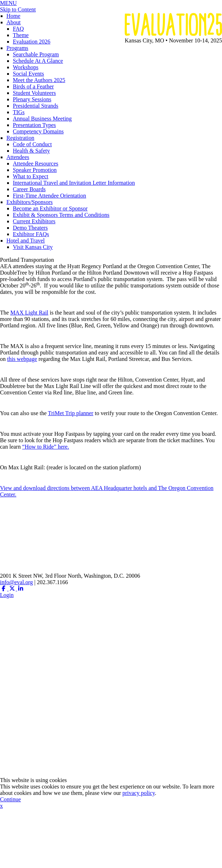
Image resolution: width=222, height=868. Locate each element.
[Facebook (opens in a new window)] (4, 589)
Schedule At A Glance (38, 61)
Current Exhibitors (34, 221)
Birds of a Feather (33, 86)
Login (7, 595)
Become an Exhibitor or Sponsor (50, 208)
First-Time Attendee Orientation (50, 196)
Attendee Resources (36, 164)
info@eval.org (16, 582)
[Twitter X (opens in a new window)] (13, 589)
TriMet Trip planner (71, 413)
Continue (11, 799)
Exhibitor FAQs (31, 234)
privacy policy (138, 793)
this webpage (22, 359)
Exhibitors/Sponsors (30, 202)
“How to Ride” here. (46, 447)
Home (13, 16)
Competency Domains (38, 131)
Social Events (29, 74)
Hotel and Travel (26, 241)
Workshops (26, 67)
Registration (20, 138)
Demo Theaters (30, 228)
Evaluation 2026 (32, 42)
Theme (21, 35)
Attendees (18, 157)
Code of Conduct (32, 144)
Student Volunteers (34, 93)
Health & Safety (31, 151)
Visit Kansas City (33, 247)
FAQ (18, 29)
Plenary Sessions (32, 99)
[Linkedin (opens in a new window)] (21, 589)
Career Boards (29, 189)
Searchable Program (36, 54)
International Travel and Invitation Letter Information (74, 183)
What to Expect (31, 176)
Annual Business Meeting (42, 119)
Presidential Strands (36, 106)
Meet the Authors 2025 (39, 80)
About (14, 22)
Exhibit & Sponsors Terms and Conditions (61, 215)
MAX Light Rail (29, 313)
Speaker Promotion (35, 170)
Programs (17, 48)
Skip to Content (18, 9)
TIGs (19, 112)
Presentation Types (34, 125)
